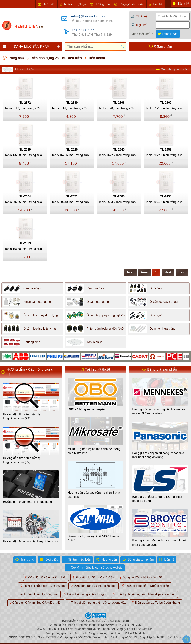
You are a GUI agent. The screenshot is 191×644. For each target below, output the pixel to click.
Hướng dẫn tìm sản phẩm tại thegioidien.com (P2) (22, 460)
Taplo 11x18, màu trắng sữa (164, 108)
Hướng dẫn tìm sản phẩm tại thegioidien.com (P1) (22, 416)
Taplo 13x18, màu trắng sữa (23, 155)
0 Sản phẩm (163, 47)
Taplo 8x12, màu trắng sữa (22, 108)
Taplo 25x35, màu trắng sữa (117, 202)
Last (182, 272)
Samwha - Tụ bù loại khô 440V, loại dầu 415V (94, 538)
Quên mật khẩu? (142, 34)
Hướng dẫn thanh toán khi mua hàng (27, 502)
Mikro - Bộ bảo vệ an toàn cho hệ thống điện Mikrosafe (94, 451)
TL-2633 (25, 243)
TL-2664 (25, 196)
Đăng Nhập (170, 34)
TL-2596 (119, 103)
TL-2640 (119, 150)
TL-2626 (72, 150)
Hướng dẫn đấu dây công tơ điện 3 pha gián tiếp (94, 495)
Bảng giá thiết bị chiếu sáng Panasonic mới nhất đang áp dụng (158, 455)
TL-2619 (25, 150)
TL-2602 (166, 103)
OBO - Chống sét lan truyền (86, 409)
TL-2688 (119, 196)
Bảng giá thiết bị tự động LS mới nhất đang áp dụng (157, 499)
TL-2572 (25, 103)
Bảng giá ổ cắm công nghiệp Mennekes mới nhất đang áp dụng (159, 411)
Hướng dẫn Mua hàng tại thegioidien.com (30, 541)
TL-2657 (166, 150)
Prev (144, 272)
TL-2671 (72, 196)
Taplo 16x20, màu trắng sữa (23, 249)
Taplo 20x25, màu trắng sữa (23, 202)
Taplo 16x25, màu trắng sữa (117, 155)
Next (168, 272)
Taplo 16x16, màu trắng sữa (70, 155)
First (130, 272)
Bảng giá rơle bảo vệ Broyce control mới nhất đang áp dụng (159, 542)
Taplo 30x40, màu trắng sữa (164, 202)
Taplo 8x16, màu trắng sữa (69, 108)
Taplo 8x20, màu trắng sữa (116, 108)
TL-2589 (72, 103)
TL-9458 (166, 196)
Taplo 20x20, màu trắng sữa (164, 155)
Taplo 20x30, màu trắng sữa (70, 202)
